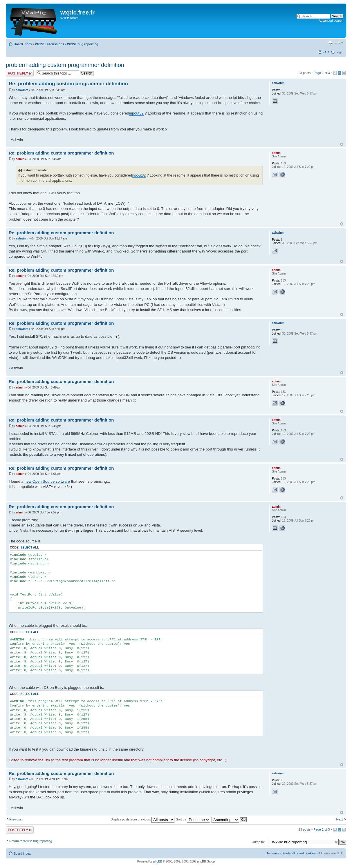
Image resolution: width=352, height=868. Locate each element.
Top (342, 144)
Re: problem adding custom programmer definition (68, 84)
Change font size (339, 43)
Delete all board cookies (298, 853)
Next (339, 819)
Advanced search (331, 21)
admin (20, 159)
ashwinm (22, 90)
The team (272, 853)
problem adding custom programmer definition (65, 65)
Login (339, 52)
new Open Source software (47, 481)
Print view (330, 43)
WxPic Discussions (49, 44)
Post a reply (20, 73)
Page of (322, 73)
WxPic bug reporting (83, 44)
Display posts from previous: (142, 819)
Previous (16, 819)
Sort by (193, 819)
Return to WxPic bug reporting (31, 841)
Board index (23, 44)
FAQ (326, 52)
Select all (30, 548)
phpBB (158, 861)
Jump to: (259, 842)
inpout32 (136, 113)
